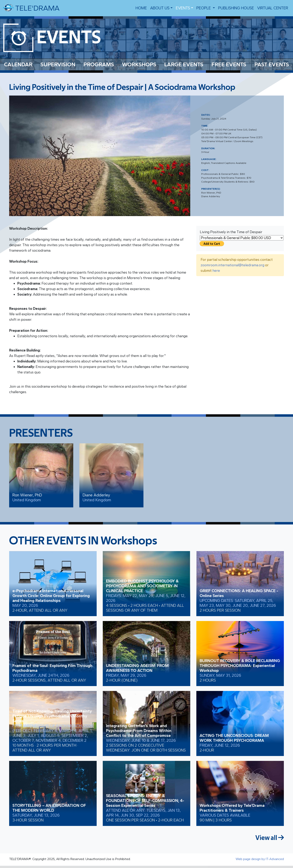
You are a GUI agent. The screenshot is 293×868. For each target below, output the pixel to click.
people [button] (204, 8)
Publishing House (236, 8)
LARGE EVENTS (184, 64)
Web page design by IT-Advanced (260, 859)
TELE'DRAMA (31, 8)
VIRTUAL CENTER (273, 8)
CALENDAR (18, 64)
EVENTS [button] (183, 8)
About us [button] (160, 8)
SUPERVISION (58, 64)
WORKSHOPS (139, 64)
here (216, 271)
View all (270, 838)
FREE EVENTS (229, 64)
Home (141, 8)
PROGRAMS (99, 64)
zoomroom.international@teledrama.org (232, 265)
